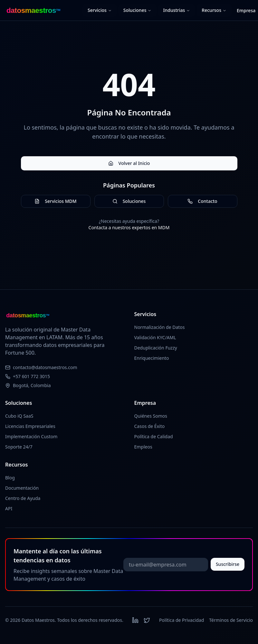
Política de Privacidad (182, 620)
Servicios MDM (55, 201)
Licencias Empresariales (30, 426)
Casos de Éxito (150, 426)
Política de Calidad (154, 436)
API (9, 508)
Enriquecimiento (152, 358)
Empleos (143, 447)
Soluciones (138, 10)
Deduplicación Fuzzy (156, 348)
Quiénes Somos (151, 416)
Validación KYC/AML (155, 337)
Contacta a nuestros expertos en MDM (129, 227)
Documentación (22, 488)
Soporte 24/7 (19, 447)
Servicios (100, 10)
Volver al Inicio (129, 163)
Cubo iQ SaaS (19, 416)
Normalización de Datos (160, 327)
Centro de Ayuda (23, 498)
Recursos (214, 10)
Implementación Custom (31, 436)
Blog (10, 478)
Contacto (202, 201)
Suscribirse (228, 564)
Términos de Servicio (231, 620)
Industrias (177, 10)
